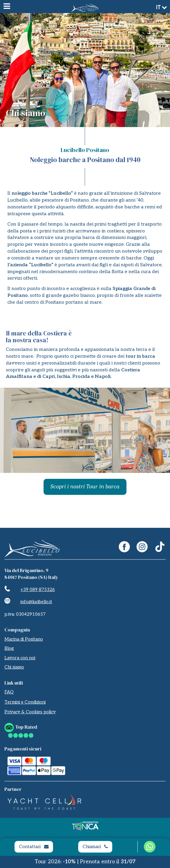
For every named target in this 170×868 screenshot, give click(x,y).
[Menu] (7, 7)
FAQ (9, 692)
